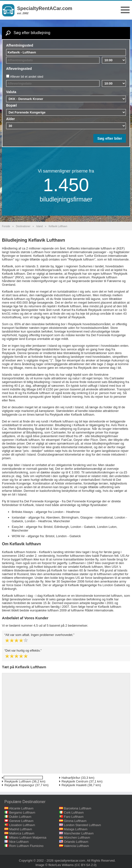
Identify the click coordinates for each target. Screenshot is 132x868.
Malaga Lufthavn (76, 829)
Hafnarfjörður (71, 778)
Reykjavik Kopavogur (19, 785)
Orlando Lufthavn (76, 842)
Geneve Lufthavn (21, 821)
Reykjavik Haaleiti (74, 785)
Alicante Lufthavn (21, 808)
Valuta (11, 92)
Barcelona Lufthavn (77, 808)
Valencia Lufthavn (76, 846)
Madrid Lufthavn (21, 829)
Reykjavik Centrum (75, 781)
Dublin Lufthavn (20, 817)
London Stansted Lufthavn (82, 825)
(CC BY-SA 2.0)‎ (86, 865)
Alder (11, 119)
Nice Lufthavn (19, 842)
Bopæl (11, 105)
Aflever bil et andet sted (27, 77)
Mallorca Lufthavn (22, 833)
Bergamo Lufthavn (22, 812)
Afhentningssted (20, 45)
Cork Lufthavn (74, 812)
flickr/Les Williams (61, 865)
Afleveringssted (19, 69)
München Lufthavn (77, 837)
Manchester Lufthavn (79, 833)
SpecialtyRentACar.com (45, 8)
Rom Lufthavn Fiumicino (26, 846)
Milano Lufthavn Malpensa (28, 837)
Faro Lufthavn (74, 817)
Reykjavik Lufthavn (18, 781)
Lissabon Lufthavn (22, 825)
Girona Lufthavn (75, 821)
